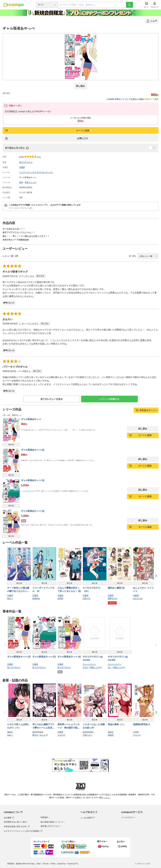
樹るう (10, 598)
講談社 (10, 732)
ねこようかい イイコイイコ (144, 589)
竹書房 (22, 167)
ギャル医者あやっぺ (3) (33, 480)
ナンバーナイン (89, 664)
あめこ (10, 735)
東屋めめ (36, 598)
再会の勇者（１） (117, 724)
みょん (43, 735)
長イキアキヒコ (26, 162)
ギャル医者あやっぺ (31, 419)
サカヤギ (61, 735)
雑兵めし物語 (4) (116, 588)
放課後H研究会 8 (141, 724)
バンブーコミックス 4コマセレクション (36, 172)
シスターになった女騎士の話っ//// (94, 726)
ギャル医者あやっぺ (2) (33, 450)
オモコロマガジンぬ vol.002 (118, 658)
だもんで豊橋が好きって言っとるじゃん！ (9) (69, 589)
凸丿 (110, 667)
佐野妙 (60, 598)
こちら (107, 798)
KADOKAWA (38, 732)
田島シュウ (95, 667)
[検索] (130, 5)
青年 (21, 182)
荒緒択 (111, 735)
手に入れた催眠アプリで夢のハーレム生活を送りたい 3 (43, 726)
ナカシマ (137, 735)
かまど (86, 667)
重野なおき (113, 598)
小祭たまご (87, 735)
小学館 (136, 732)
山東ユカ (86, 598)
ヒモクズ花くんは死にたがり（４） (18, 726)
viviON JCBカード (118, 99)
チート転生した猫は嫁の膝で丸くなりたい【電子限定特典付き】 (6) (18, 590)
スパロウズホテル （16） (93, 589)
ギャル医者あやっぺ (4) (33, 511)
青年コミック (31, 182)
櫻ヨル (35, 735)
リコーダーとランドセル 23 (43, 589)
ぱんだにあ (138, 598)
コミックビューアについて (21, 208)
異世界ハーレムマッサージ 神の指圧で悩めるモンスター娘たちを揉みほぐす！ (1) (69, 726)
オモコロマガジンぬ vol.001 (93, 658)
